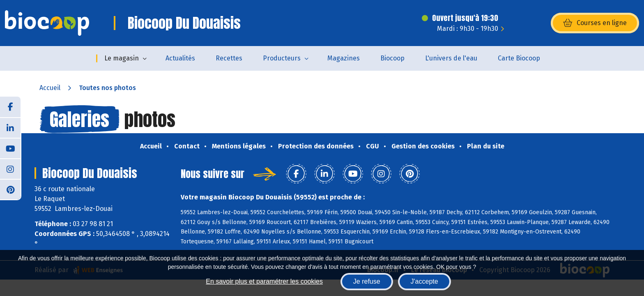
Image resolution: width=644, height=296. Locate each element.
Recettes (229, 58)
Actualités (180, 58)
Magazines (344, 58)
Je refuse (367, 281)
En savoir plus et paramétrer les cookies (264, 281)
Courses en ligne (595, 23)
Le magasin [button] (122, 58)
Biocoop (392, 58)
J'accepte (424, 281)
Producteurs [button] (282, 58)
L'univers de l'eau (451, 58)
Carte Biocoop (519, 58)
